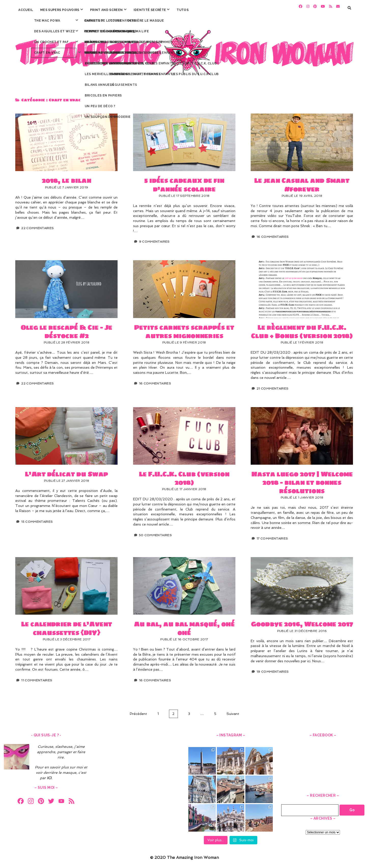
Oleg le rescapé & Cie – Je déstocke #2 (66, 286)
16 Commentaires (273, 234)
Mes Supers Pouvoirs (60, 10)
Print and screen (107, 10)
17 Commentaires (272, 536)
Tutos (183, 10)
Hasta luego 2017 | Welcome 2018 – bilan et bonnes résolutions (302, 433)
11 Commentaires (37, 678)
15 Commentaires (37, 519)
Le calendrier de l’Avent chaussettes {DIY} (66, 583)
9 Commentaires (154, 239)
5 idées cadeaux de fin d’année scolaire (184, 140)
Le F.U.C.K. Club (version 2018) (184, 433)
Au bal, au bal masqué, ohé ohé (184, 583)
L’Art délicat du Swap (66, 433)
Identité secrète (150, 10)
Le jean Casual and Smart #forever (302, 140)
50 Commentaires (155, 532)
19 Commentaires (273, 669)
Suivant (233, 711)
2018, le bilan (66, 140)
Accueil (26, 10)
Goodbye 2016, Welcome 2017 (302, 583)
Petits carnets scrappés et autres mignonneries (184, 286)
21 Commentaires (272, 386)
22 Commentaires (37, 226)
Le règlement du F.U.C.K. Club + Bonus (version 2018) (302, 286)
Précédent (138, 711)
